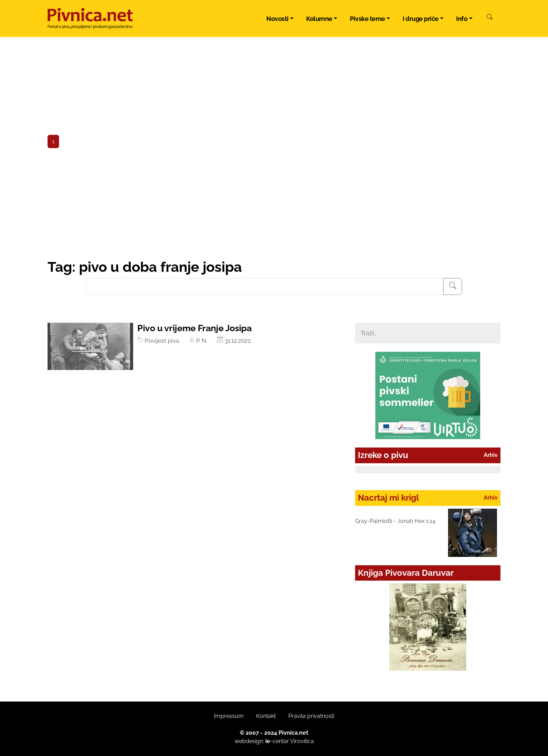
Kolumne (319, 19)
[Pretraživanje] (453, 286)
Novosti (277, 19)
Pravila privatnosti (311, 716)
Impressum (229, 716)
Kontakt (266, 716)
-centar (277, 741)
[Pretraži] (490, 18)
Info (462, 19)
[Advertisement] (274, 206)
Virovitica (302, 741)
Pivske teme (367, 19)
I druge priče (421, 19)
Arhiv (491, 455)
